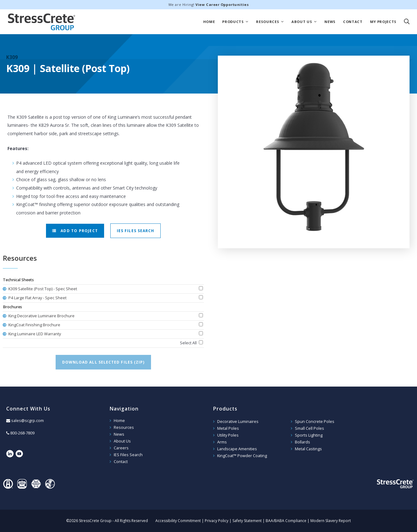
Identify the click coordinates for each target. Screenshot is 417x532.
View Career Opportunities (222, 5)
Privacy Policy (217, 521)
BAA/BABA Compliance (286, 521)
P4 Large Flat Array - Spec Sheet (37, 298)
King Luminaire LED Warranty (34, 334)
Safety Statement (247, 521)
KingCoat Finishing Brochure (34, 325)
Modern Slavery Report (331, 521)
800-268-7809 (22, 433)
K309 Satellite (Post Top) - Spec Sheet (42, 289)
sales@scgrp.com (27, 421)
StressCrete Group (42, 22)
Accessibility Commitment (178, 521)
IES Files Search (135, 231)
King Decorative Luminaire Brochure (41, 316)
